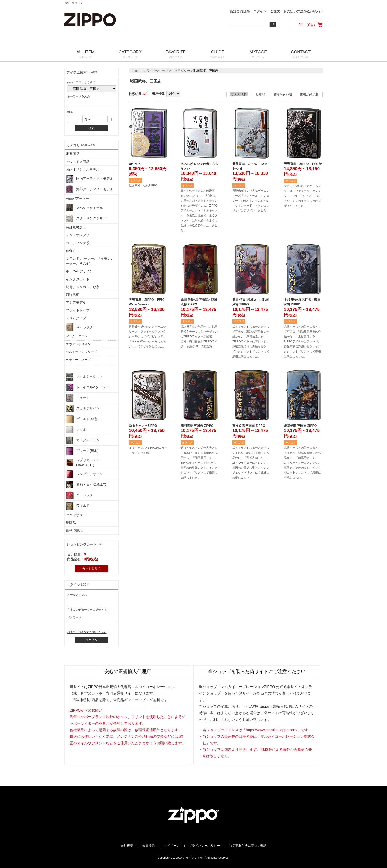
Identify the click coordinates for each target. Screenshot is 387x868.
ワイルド (78, 506)
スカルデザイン (83, 408)
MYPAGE (258, 55)
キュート (78, 398)
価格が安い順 (283, 94)
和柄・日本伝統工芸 (86, 485)
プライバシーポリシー (204, 846)
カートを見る (91, 569)
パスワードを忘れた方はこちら (87, 632)
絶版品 (71, 523)
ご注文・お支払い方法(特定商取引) (296, 11)
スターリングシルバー (88, 218)
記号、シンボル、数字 (83, 287)
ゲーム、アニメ (77, 336)
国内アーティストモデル (90, 179)
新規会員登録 (240, 11)
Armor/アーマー (78, 198)
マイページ (172, 846)
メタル (76, 430)
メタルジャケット (84, 377)
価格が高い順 (309, 94)
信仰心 (71, 251)
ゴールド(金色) (82, 419)
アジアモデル (76, 302)
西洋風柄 (73, 295)
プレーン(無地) (82, 451)
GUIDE (218, 55)
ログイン (260, 11)
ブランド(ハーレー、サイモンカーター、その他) (90, 261)
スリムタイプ (76, 318)
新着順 (260, 94)
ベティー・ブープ (78, 360)
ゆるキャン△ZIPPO (143, 426)
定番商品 (73, 154)
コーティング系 (78, 243)
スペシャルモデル (84, 208)
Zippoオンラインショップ (150, 71)
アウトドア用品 (78, 162)
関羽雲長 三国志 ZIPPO (197, 426)
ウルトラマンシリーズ (81, 352)
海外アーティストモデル (90, 189)
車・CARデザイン (79, 271)
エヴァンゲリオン (78, 344)
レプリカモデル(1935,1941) (83, 462)
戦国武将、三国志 (78, 367)
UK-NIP (134, 164)
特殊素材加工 (76, 227)
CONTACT (301, 55)
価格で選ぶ (74, 530)
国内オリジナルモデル (83, 169)
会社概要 (127, 846)
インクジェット (78, 279)
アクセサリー (76, 515)
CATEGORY (130, 55)
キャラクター (81, 327)
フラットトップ (78, 310)
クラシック (79, 495)
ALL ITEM (86, 55)
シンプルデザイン (84, 474)
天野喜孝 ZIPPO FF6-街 (303, 164)
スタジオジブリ (78, 235)
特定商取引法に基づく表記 (248, 846)
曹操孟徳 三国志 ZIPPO (249, 426)
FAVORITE (176, 55)
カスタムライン (83, 440)
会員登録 (149, 846)
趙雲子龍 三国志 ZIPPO (300, 426)
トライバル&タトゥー (87, 387)
